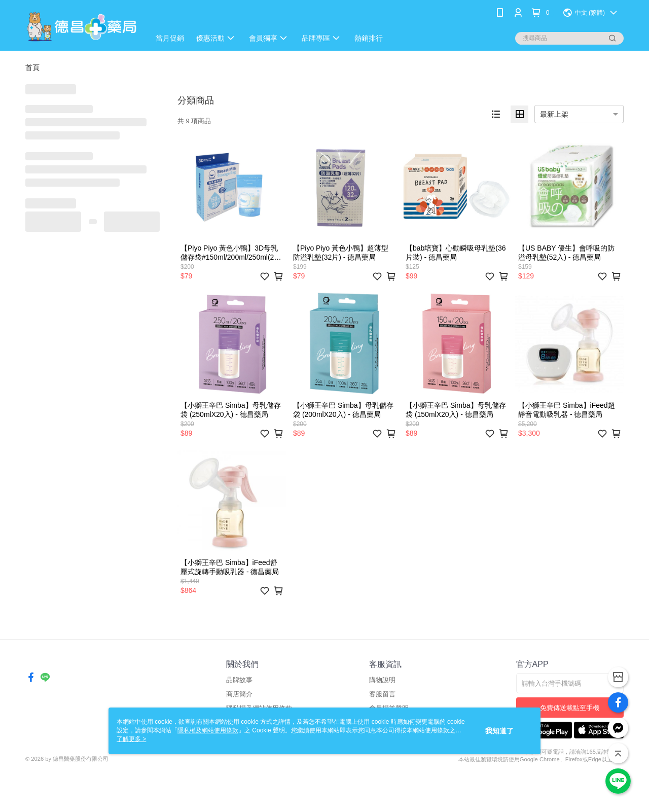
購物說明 (382, 680)
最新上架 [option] (554, 114)
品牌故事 (239, 680)
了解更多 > (131, 739)
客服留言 (382, 694)
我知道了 (499, 731)
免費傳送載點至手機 (570, 708)
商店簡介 (239, 694)
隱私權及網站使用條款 (208, 730)
